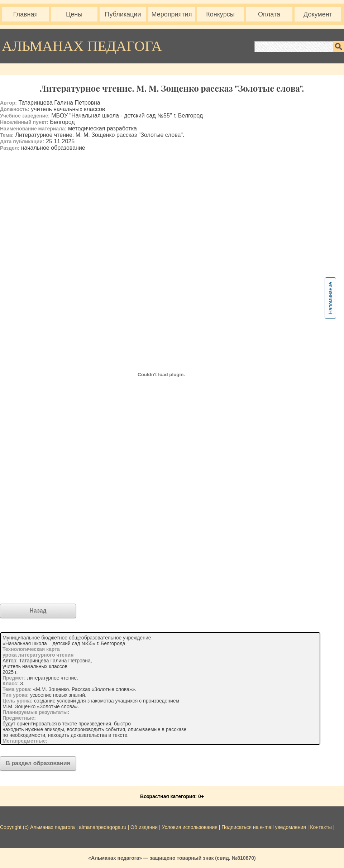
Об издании (144, 827)
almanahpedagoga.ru (103, 827)
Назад (38, 611)
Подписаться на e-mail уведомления (264, 827)
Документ (318, 14)
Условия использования (190, 827)
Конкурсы (220, 14)
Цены (74, 14)
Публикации (123, 14)
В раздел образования (38, 763)
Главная (26, 14)
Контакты (321, 827)
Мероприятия (172, 14)
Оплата (269, 14)
